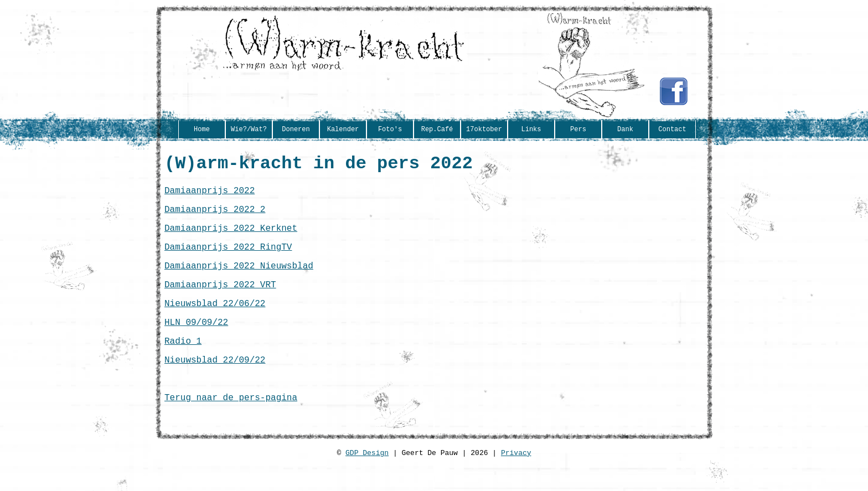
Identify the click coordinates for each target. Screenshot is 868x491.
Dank (625, 130)
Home (202, 130)
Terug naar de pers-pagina (231, 427)
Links (531, 130)
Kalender (343, 130)
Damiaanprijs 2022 (210, 195)
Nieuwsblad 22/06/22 (215, 322)
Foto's (390, 130)
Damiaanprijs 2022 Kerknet (231, 237)
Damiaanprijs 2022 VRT (220, 301)
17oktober (484, 130)
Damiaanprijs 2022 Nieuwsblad (239, 280)
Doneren (296, 130)
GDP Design (367, 486)
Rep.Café (437, 130)
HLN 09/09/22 (196, 343)
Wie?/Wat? (249, 130)
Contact (672, 130)
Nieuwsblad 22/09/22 (215, 385)
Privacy (516, 486)
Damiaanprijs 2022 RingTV (228, 259)
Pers (578, 130)
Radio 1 (183, 364)
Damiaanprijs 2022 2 (215, 216)
